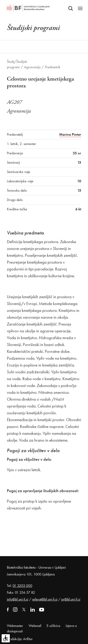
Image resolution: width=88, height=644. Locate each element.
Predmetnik (53, 67)
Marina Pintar (70, 134)
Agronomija (32, 67)
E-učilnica (53, 626)
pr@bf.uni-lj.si (71, 599)
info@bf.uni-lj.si (17, 599)
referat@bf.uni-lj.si (45, 599)
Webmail (35, 626)
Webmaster (15, 626)
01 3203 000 (22, 586)
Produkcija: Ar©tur (20, 639)
